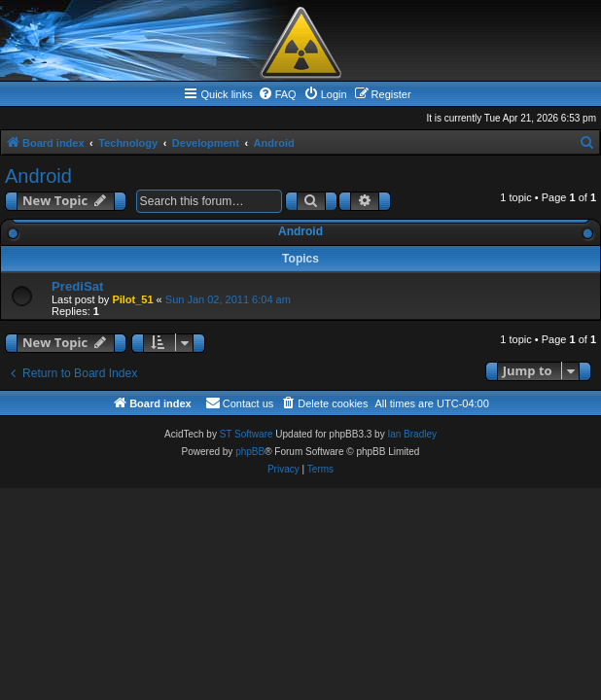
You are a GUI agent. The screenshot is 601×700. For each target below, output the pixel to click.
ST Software (247, 434)
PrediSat (78, 286)
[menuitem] (277, 94)
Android (38, 176)
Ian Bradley (412, 434)
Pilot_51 (132, 299)
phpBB (250, 452)
